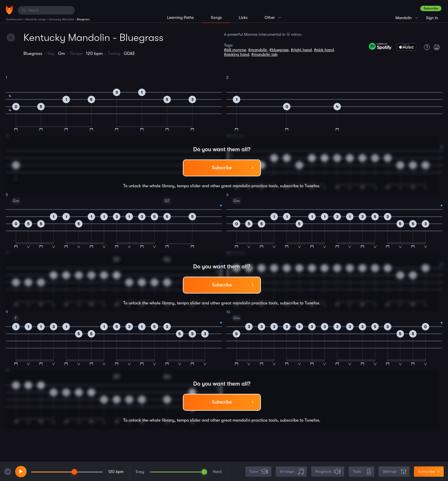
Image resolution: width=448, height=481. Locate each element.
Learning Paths (180, 17)
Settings (395, 472)
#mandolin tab (264, 54)
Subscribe (431, 8)
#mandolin (258, 50)
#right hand (301, 50)
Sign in (432, 18)
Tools (362, 472)
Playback (328, 472)
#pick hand (324, 50)
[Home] (9, 10)
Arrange (292, 472)
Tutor (259, 472)
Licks (243, 17)
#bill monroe (235, 50)
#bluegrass (279, 50)
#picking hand (237, 54)
